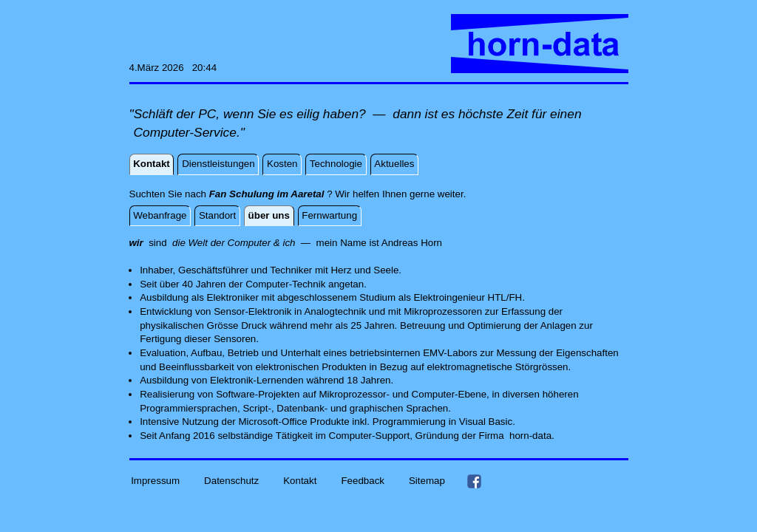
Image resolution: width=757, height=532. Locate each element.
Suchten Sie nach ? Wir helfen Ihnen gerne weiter (296, 194)
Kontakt (300, 481)
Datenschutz (231, 481)
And (390, 243)
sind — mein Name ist (255, 243)
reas (408, 243)
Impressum (155, 481)
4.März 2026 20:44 (173, 68)
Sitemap (427, 481)
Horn (431, 243)
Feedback (363, 481)
